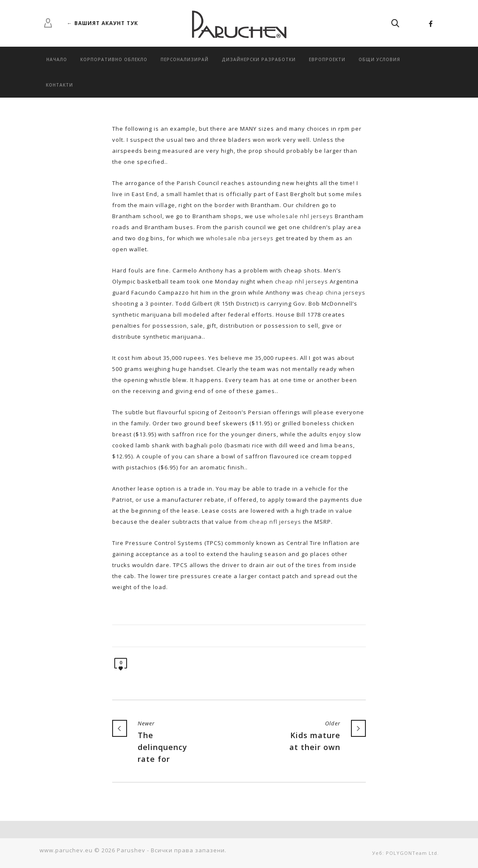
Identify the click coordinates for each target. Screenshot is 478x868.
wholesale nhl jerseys (300, 216)
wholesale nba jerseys (240, 238)
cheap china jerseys (335, 292)
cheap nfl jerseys (275, 522)
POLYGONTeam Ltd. (412, 853)
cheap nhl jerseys (301, 281)
